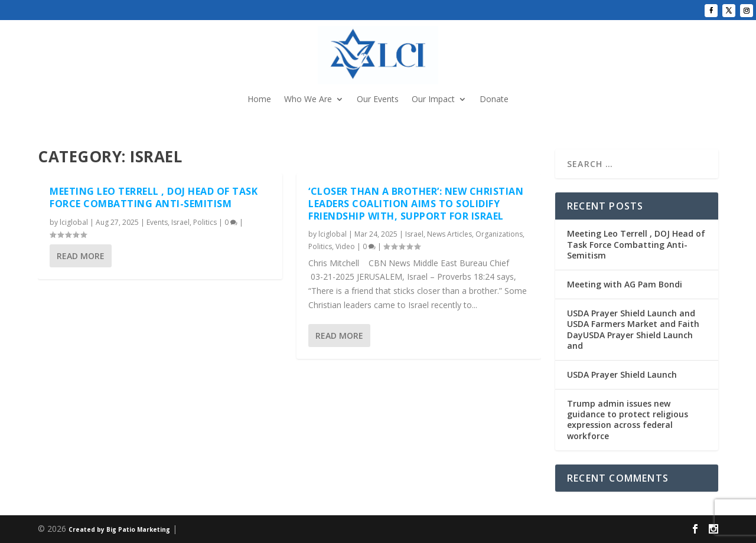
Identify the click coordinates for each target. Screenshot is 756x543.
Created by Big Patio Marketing (119, 529)
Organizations (499, 234)
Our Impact (433, 100)
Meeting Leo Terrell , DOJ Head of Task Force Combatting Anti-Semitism (154, 197)
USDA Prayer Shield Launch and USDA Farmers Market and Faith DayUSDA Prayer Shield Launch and (633, 329)
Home (259, 100)
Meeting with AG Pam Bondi (625, 284)
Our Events (378, 100)
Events (157, 222)
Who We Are (308, 100)
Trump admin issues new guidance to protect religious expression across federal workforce (628, 420)
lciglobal (74, 222)
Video (345, 246)
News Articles (449, 234)
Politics (205, 222)
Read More (81, 256)
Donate (494, 100)
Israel (180, 222)
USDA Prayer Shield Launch (622, 374)
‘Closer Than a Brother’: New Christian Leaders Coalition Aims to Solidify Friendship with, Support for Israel (416, 204)
